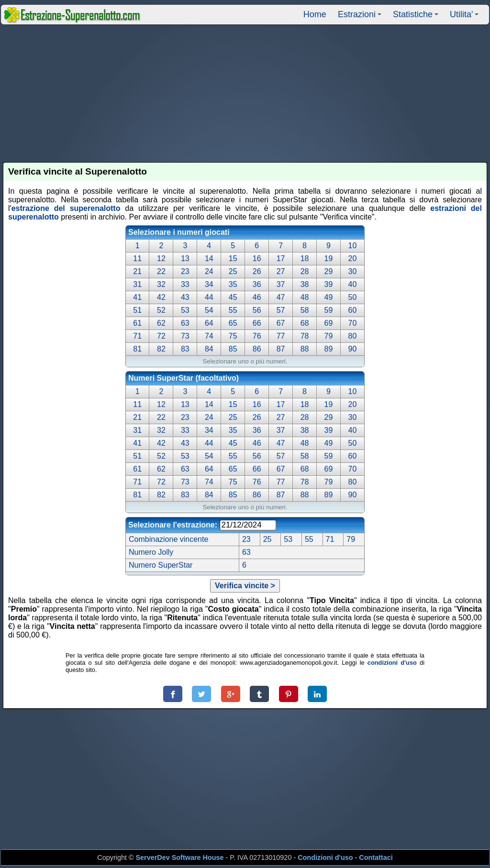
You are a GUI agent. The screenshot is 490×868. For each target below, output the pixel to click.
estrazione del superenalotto (66, 208)
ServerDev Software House (180, 857)
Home (315, 14)
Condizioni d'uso (325, 857)
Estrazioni (361, 17)
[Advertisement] (245, 93)
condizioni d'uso (392, 663)
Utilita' (466, 17)
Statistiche (417, 17)
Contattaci (376, 857)
